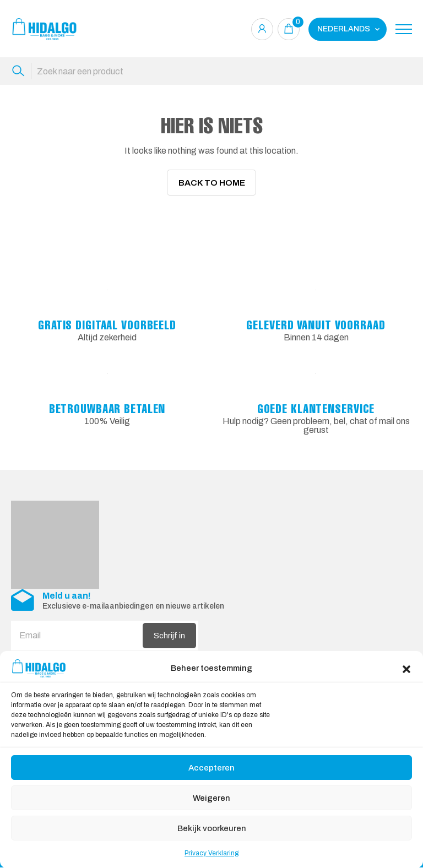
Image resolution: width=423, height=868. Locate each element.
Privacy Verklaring (211, 853)
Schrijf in (169, 636)
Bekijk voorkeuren (212, 828)
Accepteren (211, 768)
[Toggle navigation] (404, 29)
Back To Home (212, 183)
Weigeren (211, 798)
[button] (406, 668)
